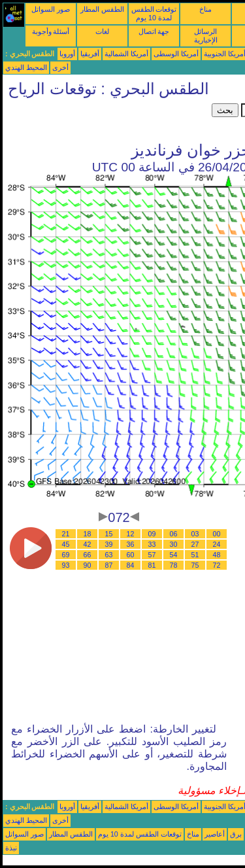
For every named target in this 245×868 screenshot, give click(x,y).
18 (88, 534)
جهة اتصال (154, 31)
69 (66, 555)
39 (109, 544)
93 (66, 565)
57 (152, 555)
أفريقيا (90, 54)
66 (88, 555)
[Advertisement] (107, 120)
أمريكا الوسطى (176, 54)
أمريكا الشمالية (126, 54)
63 (109, 555)
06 (174, 534)
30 (174, 544)
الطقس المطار (102, 9)
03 (195, 534)
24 (217, 544)
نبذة (11, 848)
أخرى (60, 67)
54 (174, 555)
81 (152, 565)
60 (131, 555)
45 (66, 544)
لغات (102, 31)
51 (195, 555)
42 (88, 544)
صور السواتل (51, 9)
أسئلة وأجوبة (51, 31)
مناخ (205, 9)
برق (236, 834)
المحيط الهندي (26, 67)
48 (217, 555)
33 (152, 544)
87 (109, 565)
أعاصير (215, 834)
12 (131, 534)
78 (174, 565)
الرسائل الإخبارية (206, 36)
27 (195, 544)
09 (152, 534)
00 (217, 534)
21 (66, 534)
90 (88, 565)
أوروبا (67, 54)
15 (109, 534)
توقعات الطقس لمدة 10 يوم (154, 13)
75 (195, 565)
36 (131, 544)
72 (217, 565)
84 (131, 565)
